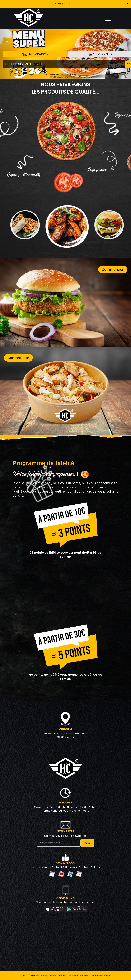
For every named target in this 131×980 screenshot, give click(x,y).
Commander (113, 270)
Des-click (83, 976)
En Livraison (36, 54)
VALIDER (87, 843)
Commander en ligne (100, 976)
